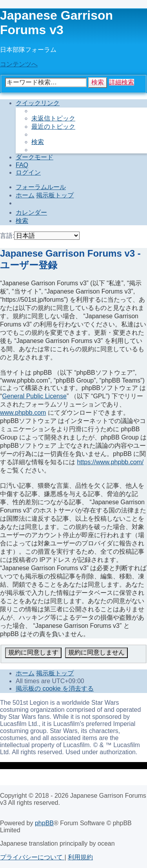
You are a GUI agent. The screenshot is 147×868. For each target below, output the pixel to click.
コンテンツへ (19, 64)
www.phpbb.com (23, 413)
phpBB (44, 823)
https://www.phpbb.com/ (110, 462)
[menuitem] (53, 118)
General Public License (34, 396)
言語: (7, 236)
